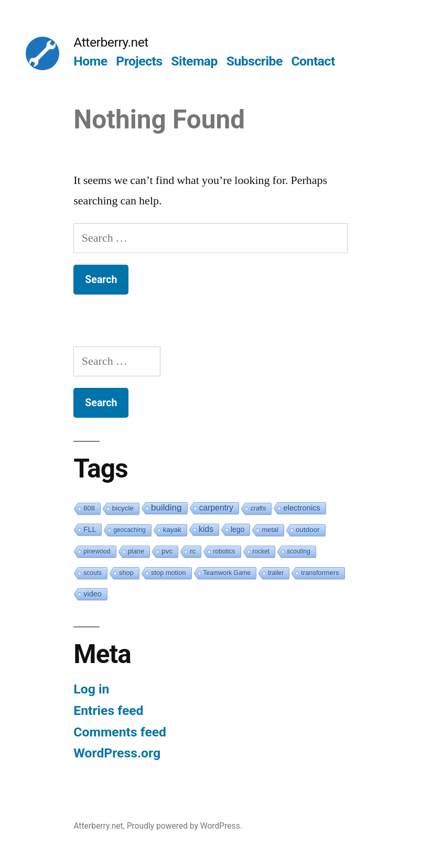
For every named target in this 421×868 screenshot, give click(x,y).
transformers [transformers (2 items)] (320, 573)
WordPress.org (117, 753)
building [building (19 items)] (166, 508)
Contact (313, 61)
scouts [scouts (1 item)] (93, 573)
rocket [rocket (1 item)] (261, 551)
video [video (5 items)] (92, 594)
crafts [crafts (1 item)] (258, 508)
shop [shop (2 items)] (126, 573)
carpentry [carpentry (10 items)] (216, 508)
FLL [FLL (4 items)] (90, 529)
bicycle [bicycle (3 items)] (123, 508)
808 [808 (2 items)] (89, 508)
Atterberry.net (111, 42)
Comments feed (120, 732)
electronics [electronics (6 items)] (302, 508)
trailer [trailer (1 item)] (276, 573)
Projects (139, 61)
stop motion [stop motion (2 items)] (169, 573)
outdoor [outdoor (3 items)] (308, 530)
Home (90, 61)
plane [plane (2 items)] (136, 551)
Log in (91, 689)
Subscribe (255, 61)
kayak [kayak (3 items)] (172, 530)
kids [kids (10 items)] (206, 529)
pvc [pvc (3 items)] (167, 551)
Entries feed (108, 710)
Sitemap (194, 61)
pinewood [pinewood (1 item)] (97, 551)
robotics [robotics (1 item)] (224, 551)
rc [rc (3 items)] (193, 551)
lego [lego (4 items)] (238, 529)
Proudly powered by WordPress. (185, 826)
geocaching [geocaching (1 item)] (129, 530)
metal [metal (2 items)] (270, 530)
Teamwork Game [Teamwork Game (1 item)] (227, 573)
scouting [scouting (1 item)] (299, 551)
